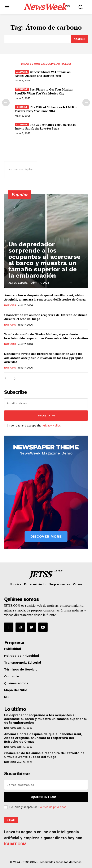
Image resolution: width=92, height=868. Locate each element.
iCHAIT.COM (15, 844)
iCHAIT (11, 820)
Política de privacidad (52, 807)
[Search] (79, 39)
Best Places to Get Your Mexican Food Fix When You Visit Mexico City (44, 91)
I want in (46, 416)
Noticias (10, 305)
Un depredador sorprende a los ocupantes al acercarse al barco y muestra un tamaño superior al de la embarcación (44, 260)
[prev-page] (6, 103)
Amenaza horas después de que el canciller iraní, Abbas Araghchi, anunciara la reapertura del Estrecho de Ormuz (45, 297)
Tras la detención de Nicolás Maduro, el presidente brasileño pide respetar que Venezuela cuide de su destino (46, 336)
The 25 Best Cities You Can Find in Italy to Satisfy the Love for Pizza (45, 126)
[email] (46, 403)
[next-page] (86, 103)
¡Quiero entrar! (46, 797)
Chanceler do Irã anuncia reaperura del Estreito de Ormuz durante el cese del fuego (44, 755)
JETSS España (18, 283)
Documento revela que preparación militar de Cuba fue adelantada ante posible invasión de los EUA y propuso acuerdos (44, 358)
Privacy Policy (51, 426)
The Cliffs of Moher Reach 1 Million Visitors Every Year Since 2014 (46, 109)
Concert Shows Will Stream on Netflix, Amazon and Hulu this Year (43, 74)
